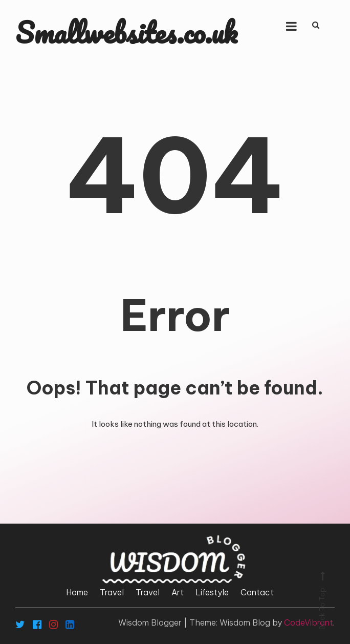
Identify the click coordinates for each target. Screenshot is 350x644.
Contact (257, 592)
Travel (112, 592)
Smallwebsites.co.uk (126, 32)
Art (178, 592)
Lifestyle (212, 592)
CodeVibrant (309, 622)
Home (77, 592)
